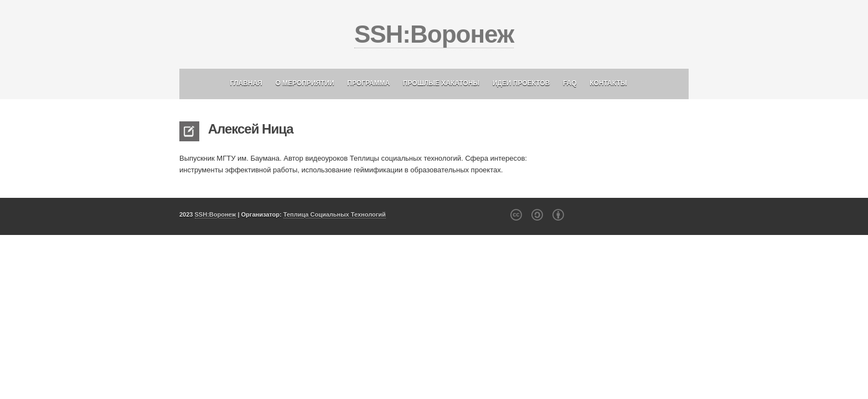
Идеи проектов (521, 83)
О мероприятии (304, 83)
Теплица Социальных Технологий (335, 214)
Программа (368, 83)
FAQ (570, 83)
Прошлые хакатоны (441, 83)
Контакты (608, 83)
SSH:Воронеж (434, 34)
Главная (246, 83)
